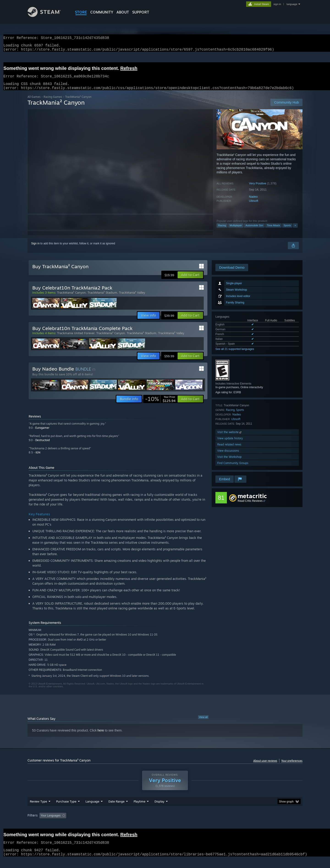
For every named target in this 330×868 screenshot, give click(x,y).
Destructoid (43, 446)
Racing (222, 231)
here (101, 736)
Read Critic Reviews (250, 506)
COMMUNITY (102, 12)
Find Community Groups (233, 468)
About (123, 12)
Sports (287, 231)
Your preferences (292, 766)
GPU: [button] (243, 824)
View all (203, 723)
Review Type (38, 810)
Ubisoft (253, 206)
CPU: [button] (227, 824)
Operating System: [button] (204, 824)
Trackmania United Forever (76, 338)
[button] (190, 280)
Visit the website (230, 438)
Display (159, 810)
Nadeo (253, 202)
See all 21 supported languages (235, 355)
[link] (160, 404)
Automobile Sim (254, 231)
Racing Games (53, 102)
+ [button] (295, 231)
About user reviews (265, 766)
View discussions (228, 456)
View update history (230, 444)
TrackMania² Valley (132, 298)
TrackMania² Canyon (71, 298)
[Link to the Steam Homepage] (48, 16)
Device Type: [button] (263, 824)
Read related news (229, 450)
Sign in (35, 249)
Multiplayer (236, 231)
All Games (34, 102)
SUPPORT (141, 12)
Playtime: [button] (132, 824)
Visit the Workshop (229, 462)
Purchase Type (66, 810)
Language (92, 810)
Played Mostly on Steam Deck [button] (165, 824)
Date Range (116, 810)
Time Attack (273, 231)
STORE (81, 12)
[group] (165, 825)
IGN (38, 458)
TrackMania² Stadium (102, 298)
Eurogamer (42, 433)
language (292, 4)
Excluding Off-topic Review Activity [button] (97, 824)
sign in (277, 4)
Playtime (139, 810)
